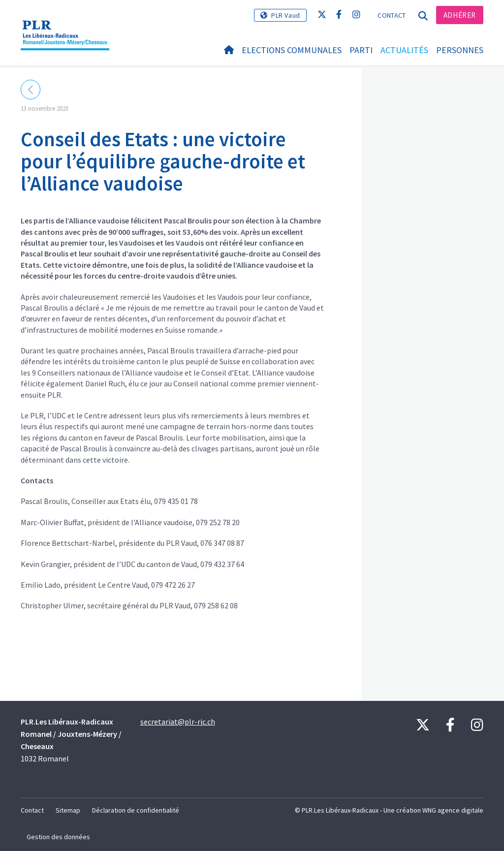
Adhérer (460, 15)
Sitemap (68, 810)
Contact (392, 15)
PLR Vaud (286, 15)
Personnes (460, 50)
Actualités (404, 50)
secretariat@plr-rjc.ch (178, 722)
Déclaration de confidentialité (136, 810)
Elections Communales (292, 50)
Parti (361, 50)
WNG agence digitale (453, 810)
